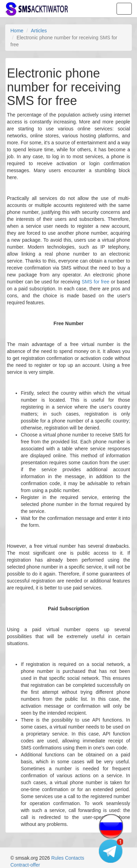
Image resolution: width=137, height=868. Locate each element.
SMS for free (95, 282)
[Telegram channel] (111, 851)
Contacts (74, 858)
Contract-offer (25, 865)
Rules (58, 858)
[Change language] (111, 826)
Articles (39, 31)
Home (17, 31)
